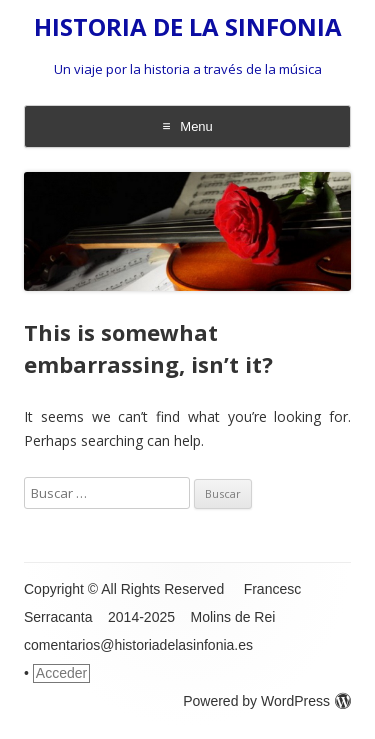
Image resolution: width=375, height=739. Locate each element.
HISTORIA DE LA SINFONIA (188, 27)
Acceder (61, 673)
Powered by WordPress (267, 701)
